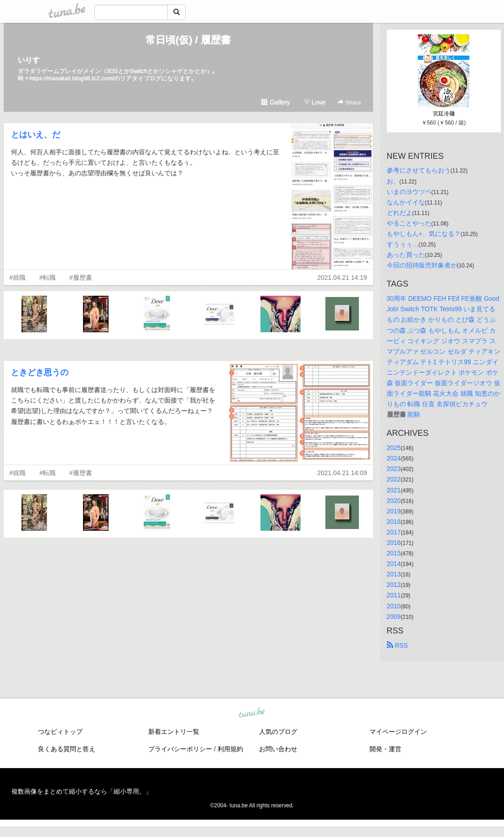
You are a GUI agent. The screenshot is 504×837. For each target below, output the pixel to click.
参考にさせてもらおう (419, 170)
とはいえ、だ (36, 135)
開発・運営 (385, 749)
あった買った (406, 255)
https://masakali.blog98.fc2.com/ (72, 78)
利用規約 (230, 749)
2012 (394, 585)
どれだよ (400, 213)
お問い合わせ (278, 749)
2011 (394, 595)
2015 (394, 553)
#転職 (47, 277)
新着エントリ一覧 (174, 732)
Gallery (275, 102)
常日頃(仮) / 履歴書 (188, 40)
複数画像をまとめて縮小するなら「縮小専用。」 (82, 791)
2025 (394, 448)
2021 (394, 490)
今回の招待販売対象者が (422, 265)
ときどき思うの (40, 372)
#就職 (18, 277)
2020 (394, 501)
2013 (394, 574)
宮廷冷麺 (444, 114)
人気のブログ (278, 732)
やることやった (409, 223)
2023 (394, 469)
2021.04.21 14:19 (342, 277)
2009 (394, 617)
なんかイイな (406, 202)
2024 (394, 458)
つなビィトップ (60, 732)
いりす (29, 60)
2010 (394, 606)
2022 (394, 479)
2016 (394, 543)
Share (349, 102)
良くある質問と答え (67, 749)
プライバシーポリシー (180, 749)
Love (314, 102)
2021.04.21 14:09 (342, 473)
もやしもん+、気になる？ (424, 234)
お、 (393, 181)
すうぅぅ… (403, 244)
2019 (394, 511)
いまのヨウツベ (409, 192)
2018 (394, 522)
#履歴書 (81, 277)
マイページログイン (398, 732)
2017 (394, 532)
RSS (397, 645)
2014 (394, 564)
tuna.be (252, 713)
